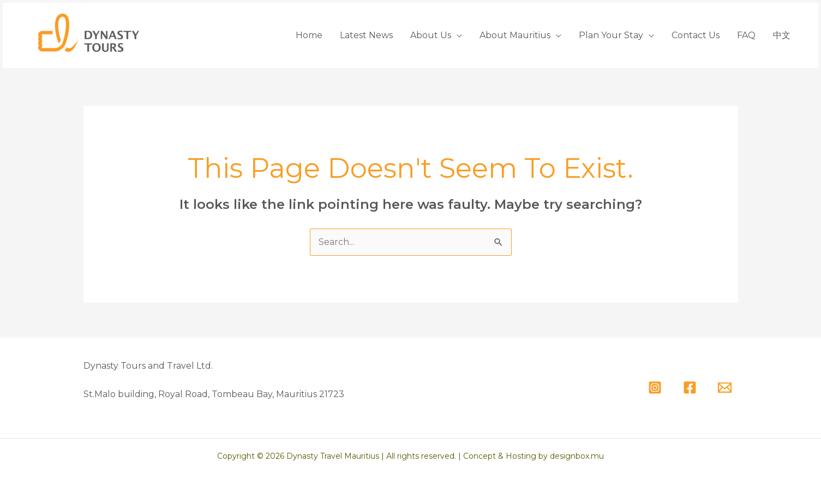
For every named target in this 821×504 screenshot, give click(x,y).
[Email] (725, 388)
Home (309, 35)
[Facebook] (690, 388)
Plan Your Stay (611, 35)
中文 (782, 35)
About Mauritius (515, 35)
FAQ (746, 35)
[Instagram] (655, 388)
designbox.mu (577, 456)
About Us (431, 35)
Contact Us (696, 35)
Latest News (366, 35)
